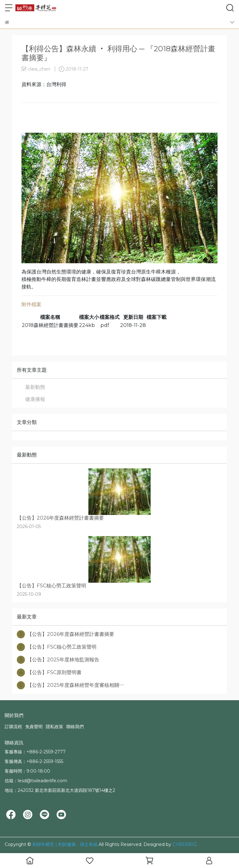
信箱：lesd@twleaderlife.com (36, 781)
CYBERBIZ (184, 844)
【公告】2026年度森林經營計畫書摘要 (66, 634)
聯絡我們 (75, 727)
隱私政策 (54, 727)
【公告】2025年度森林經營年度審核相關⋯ (70, 685)
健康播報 (35, 399)
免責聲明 (34, 727)
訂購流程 (13, 727)
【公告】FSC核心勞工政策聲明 (57, 647)
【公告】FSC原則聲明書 (49, 673)
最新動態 (35, 387)
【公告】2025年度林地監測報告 (58, 660)
